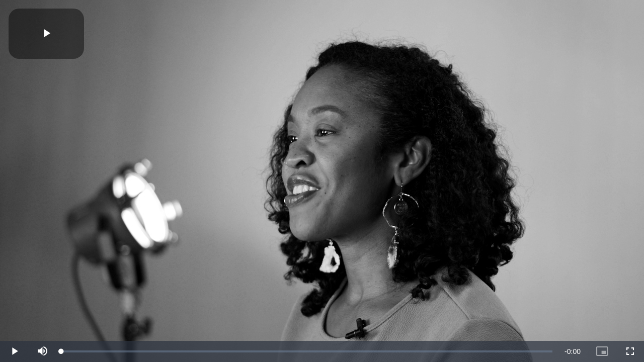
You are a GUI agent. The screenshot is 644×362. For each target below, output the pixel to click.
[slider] (307, 351)
